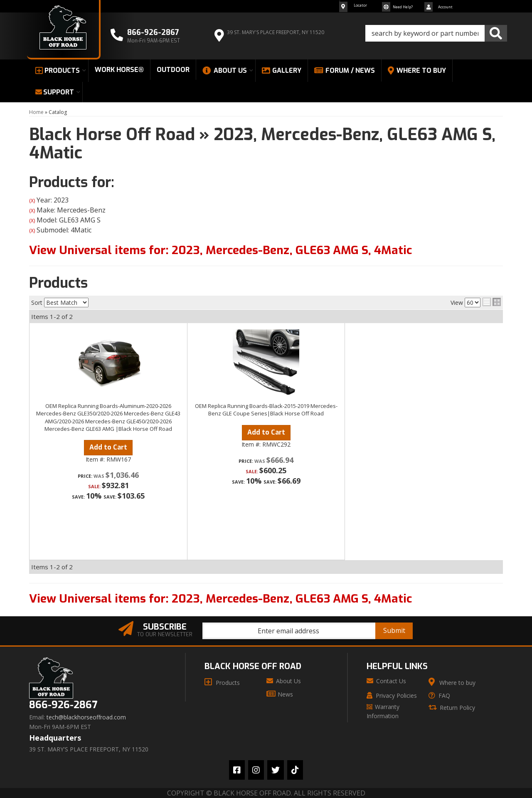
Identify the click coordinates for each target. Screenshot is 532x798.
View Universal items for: (220, 250)
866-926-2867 (63, 705)
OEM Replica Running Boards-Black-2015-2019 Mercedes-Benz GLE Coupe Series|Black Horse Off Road (266, 410)
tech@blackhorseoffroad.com (86, 717)
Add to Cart (108, 447)
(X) (32, 201)
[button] (436, 33)
